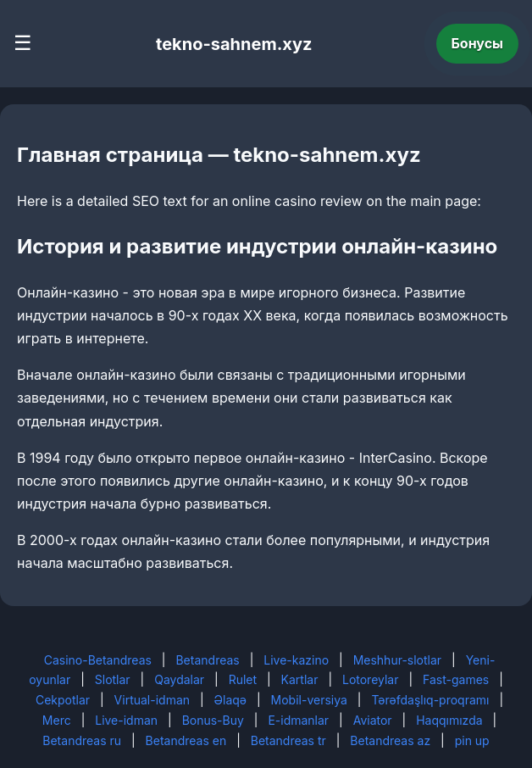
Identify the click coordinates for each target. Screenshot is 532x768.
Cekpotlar (63, 700)
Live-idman (126, 720)
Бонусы (478, 43)
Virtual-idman (152, 700)
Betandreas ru (82, 740)
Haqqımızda (449, 720)
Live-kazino (296, 660)
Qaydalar (179, 679)
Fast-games (456, 679)
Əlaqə (230, 700)
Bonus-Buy (213, 720)
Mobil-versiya (309, 700)
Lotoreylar (371, 679)
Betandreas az (390, 740)
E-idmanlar (298, 720)
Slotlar (113, 679)
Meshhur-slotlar (397, 660)
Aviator (373, 720)
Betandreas (207, 660)
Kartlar (300, 679)
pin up (472, 740)
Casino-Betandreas (98, 660)
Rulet (243, 679)
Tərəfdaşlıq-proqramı (430, 700)
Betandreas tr (288, 740)
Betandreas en (186, 740)
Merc (57, 720)
